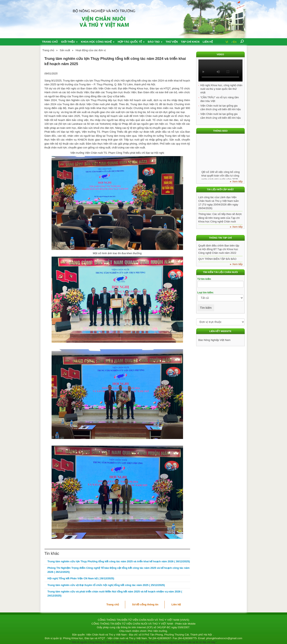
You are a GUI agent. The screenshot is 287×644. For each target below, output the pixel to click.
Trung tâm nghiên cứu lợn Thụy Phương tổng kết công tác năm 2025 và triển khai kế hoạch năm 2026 (119, 561)
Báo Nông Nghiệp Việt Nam (214, 340)
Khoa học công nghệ (98, 42)
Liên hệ (208, 42)
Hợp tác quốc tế (131, 42)
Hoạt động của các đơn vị (91, 50)
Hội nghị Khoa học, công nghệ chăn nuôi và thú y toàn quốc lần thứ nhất (221, 89)
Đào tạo (155, 42)
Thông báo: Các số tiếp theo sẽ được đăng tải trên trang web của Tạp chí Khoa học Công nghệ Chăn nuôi (220, 218)
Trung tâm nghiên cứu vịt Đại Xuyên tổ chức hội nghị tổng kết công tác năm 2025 (106, 585)
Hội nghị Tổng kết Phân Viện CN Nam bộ (81, 578)
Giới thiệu (69, 42)
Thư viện (172, 42)
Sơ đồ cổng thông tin (145, 604)
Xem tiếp (237, 181)
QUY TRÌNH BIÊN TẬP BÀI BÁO (217, 259)
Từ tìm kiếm (204, 279)
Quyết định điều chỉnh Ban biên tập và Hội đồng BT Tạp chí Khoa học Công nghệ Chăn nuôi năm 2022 (219, 249)
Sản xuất (65, 50)
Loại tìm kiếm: (206, 293)
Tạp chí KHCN (190, 42)
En (235, 42)
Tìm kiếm (206, 308)
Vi (227, 42)
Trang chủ (50, 42)
